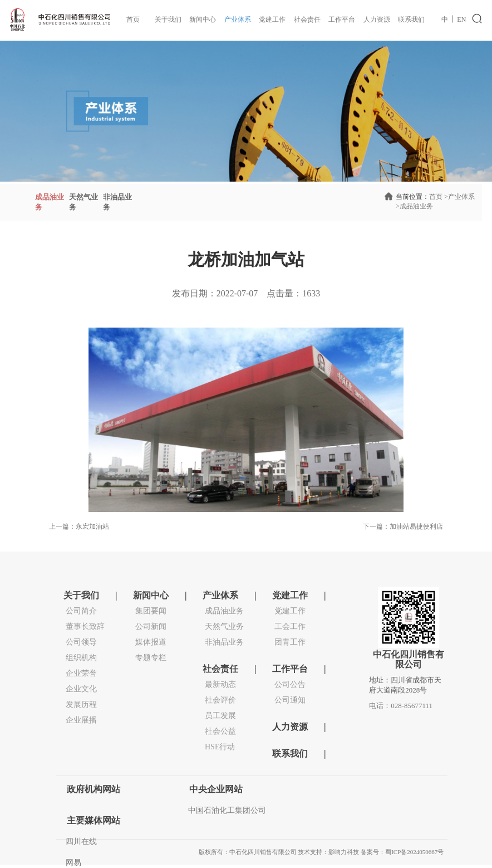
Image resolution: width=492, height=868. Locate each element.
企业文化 (81, 689)
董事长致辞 (85, 626)
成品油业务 (414, 206)
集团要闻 (151, 611)
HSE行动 (220, 747)
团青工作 (290, 642)
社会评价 (220, 700)
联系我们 (411, 19)
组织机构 (81, 658)
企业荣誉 (81, 673)
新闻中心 (203, 19)
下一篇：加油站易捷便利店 (403, 526)
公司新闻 (151, 626)
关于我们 (168, 19)
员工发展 (220, 716)
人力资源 (377, 19)
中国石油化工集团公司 (227, 810)
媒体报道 (151, 642)
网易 (73, 863)
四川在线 (81, 842)
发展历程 (81, 704)
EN (461, 19)
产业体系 (238, 19)
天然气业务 (224, 626)
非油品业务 (224, 642)
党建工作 (272, 19)
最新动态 (220, 684)
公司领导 (81, 642)
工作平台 (342, 19)
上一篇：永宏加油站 (79, 526)
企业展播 (81, 720)
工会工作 (290, 626)
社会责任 (307, 19)
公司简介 (81, 611)
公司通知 (290, 700)
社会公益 (220, 731)
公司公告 (290, 684)
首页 (133, 19)
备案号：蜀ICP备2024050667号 (402, 852)
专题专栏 (151, 658)
